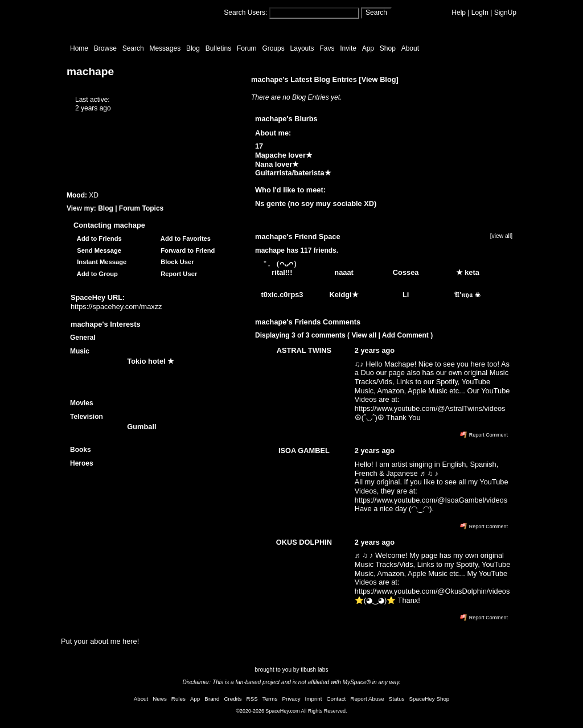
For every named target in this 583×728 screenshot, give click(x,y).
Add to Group (96, 274)
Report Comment (484, 435)
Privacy (291, 699)
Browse (105, 48)
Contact (336, 699)
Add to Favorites (184, 238)
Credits (233, 699)
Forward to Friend (186, 250)
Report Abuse (367, 699)
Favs (327, 48)
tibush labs (314, 670)
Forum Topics (141, 208)
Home (79, 48)
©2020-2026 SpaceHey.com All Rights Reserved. (291, 711)
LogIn (480, 13)
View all (364, 335)
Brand (212, 699)
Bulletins (218, 48)
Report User (177, 274)
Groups (273, 48)
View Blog (379, 79)
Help (459, 13)
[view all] (501, 236)
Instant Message (100, 262)
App (368, 48)
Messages (165, 48)
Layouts (302, 48)
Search (376, 13)
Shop (388, 48)
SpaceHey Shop (430, 699)
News (160, 699)
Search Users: (245, 13)
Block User (176, 262)
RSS (252, 699)
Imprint (314, 699)
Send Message (97, 250)
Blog (193, 48)
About (410, 48)
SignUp (505, 13)
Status (397, 699)
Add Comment (405, 335)
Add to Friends (98, 238)
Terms (270, 699)
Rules (178, 699)
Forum (247, 48)
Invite (348, 48)
